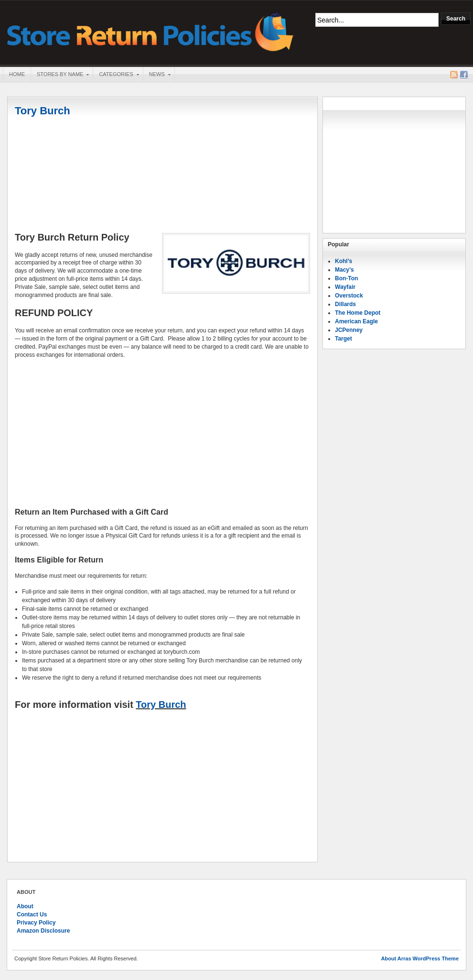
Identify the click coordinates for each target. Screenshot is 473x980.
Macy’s (344, 270)
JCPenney (349, 330)
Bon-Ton (346, 278)
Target (344, 339)
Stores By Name (60, 75)
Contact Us (32, 914)
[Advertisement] (162, 433)
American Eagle (356, 321)
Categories (116, 75)
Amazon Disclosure (43, 931)
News (157, 75)
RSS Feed (454, 75)
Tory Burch (161, 705)
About (25, 906)
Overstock (349, 296)
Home (17, 74)
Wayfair (345, 287)
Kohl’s (344, 261)
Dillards (345, 304)
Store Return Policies (150, 31)
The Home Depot (358, 313)
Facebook (464, 75)
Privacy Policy (36, 923)
